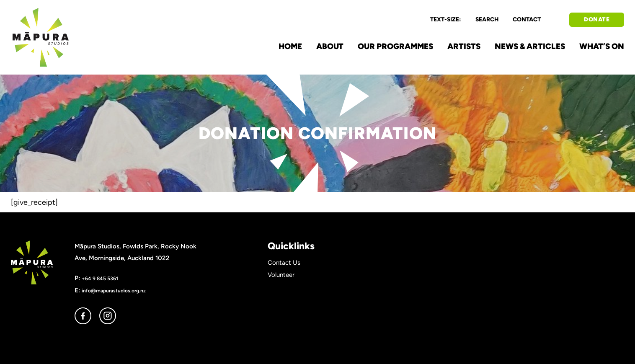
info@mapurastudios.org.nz (114, 290)
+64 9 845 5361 (100, 278)
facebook (83, 316)
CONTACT (527, 19)
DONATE (597, 19)
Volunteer (281, 275)
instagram (108, 316)
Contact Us (284, 263)
